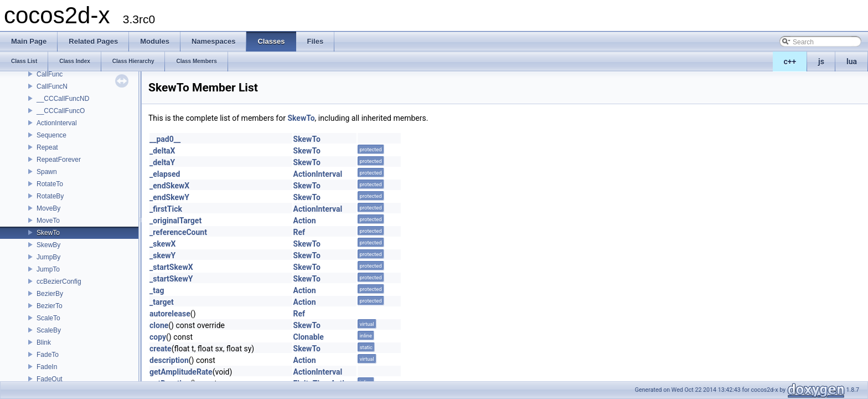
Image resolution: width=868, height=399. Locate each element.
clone (159, 325)
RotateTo (50, 184)
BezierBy (50, 294)
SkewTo (48, 233)
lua (852, 62)
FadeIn (47, 367)
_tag (157, 290)
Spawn (47, 172)
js (821, 62)
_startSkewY (171, 279)
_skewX (163, 244)
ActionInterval (57, 123)
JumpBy (48, 257)
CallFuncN (52, 86)
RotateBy (50, 196)
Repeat (47, 147)
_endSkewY (169, 197)
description (169, 360)
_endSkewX (169, 186)
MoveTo (48, 221)
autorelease (170, 314)
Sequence (51, 135)
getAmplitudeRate (181, 372)
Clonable (309, 337)
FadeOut (50, 379)
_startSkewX (171, 267)
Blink (44, 342)
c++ (790, 62)
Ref (299, 232)
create (161, 349)
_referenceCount (178, 232)
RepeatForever (59, 160)
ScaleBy (49, 330)
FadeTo (48, 355)
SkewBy (48, 245)
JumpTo (48, 269)
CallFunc (50, 74)
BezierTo (50, 306)
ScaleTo (48, 318)
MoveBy (48, 208)
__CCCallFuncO (61, 111)
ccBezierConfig (59, 282)
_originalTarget (175, 221)
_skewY (162, 255)
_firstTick (166, 209)
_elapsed (165, 174)
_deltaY (162, 162)
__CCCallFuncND (63, 99)
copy (158, 337)
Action (305, 221)
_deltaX (162, 151)
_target (162, 302)
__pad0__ (165, 139)
